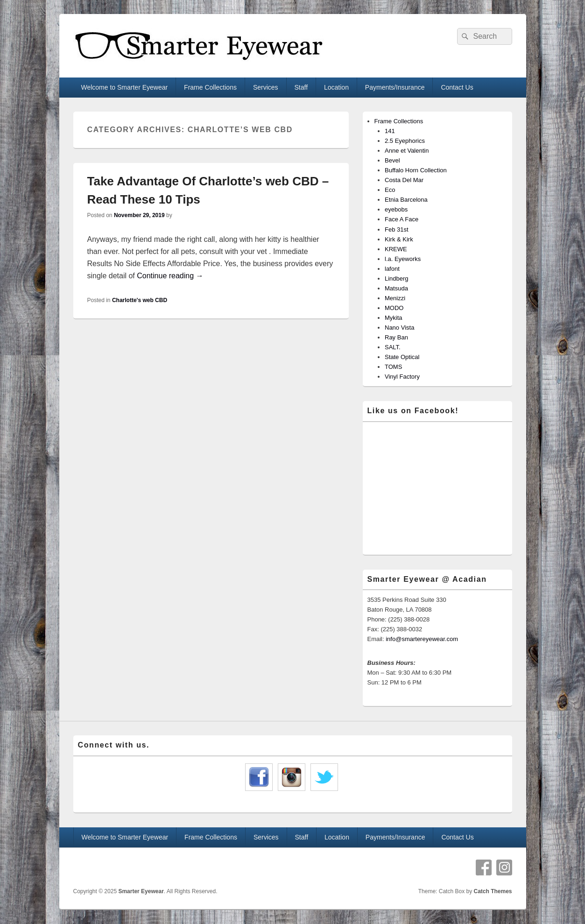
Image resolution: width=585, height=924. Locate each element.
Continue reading (170, 276)
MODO (394, 308)
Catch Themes (493, 891)
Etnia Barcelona (406, 200)
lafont (392, 269)
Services (266, 87)
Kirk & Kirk (399, 239)
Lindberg (397, 279)
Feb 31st (397, 229)
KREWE (396, 249)
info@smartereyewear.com (422, 639)
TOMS (393, 367)
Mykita (394, 318)
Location (336, 87)
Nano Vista (399, 328)
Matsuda (396, 288)
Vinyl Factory (402, 377)
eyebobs (396, 209)
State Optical (402, 357)
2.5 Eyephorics (405, 141)
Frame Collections (210, 87)
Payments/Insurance (395, 87)
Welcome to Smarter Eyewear (124, 87)
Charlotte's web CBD (140, 300)
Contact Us (457, 87)
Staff (301, 87)
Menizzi (395, 298)
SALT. (393, 347)
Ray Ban (396, 337)
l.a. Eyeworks (403, 259)
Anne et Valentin (407, 151)
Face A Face (402, 219)
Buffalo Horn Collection (416, 170)
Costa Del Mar (404, 180)
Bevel (392, 160)
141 (390, 131)
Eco (390, 190)
